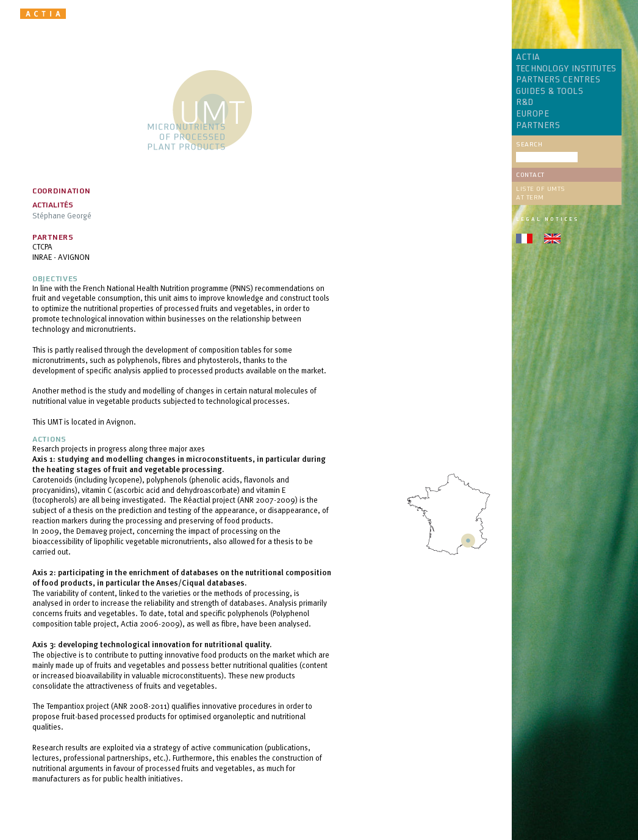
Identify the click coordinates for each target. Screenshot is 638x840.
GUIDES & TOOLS (550, 92)
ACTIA (528, 57)
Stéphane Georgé (62, 215)
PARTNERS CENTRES (558, 80)
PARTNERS (538, 126)
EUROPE (532, 114)
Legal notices (547, 219)
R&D (525, 102)
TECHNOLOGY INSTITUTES (566, 69)
